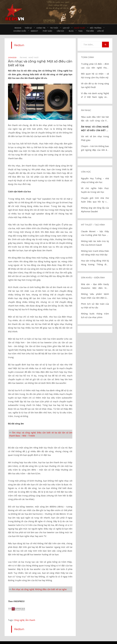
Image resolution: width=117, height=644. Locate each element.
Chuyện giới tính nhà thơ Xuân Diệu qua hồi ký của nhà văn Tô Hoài (95, 200)
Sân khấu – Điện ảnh (93, 278)
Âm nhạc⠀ (24, 57)
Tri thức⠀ (55, 28)
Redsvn (18, 28)
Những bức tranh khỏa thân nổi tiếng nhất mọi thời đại (95, 253)
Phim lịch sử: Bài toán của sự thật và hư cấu (95, 306)
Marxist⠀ (35, 31)
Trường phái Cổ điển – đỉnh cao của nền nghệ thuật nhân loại (95, 66)
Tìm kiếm (90, 31)
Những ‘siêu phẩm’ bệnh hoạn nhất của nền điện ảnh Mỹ (95, 296)
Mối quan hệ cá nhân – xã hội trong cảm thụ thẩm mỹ (95, 76)
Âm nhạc (86, 110)
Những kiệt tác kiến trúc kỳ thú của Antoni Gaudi (95, 243)
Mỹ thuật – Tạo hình (93, 225)
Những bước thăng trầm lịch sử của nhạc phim (95, 315)
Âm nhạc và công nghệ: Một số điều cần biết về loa (95, 129)
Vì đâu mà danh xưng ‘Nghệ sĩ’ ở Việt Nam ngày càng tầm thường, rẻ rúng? (95, 95)
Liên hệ (100, 31)
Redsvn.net (65, 639)
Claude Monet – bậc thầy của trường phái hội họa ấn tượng (95, 233)
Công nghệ (19, 613)
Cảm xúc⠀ (61, 31)
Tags (80, 31)
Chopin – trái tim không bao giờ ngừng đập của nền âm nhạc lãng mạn (95, 148)
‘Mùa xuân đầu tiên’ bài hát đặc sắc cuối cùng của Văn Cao (95, 119)
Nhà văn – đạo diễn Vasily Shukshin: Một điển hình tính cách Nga (95, 286)
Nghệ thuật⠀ (80, 28)
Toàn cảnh (87, 57)
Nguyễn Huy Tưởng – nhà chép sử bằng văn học (95, 180)
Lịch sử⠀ (67, 28)
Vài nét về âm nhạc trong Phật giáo (95, 138)
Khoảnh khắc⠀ (20, 31)
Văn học (86, 172)
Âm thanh (30, 613)
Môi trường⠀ (96, 28)
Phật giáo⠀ (48, 31)
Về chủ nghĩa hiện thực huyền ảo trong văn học (95, 190)
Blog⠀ (72, 31)
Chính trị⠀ (41, 28)
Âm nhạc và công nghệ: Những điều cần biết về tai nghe (39, 585)
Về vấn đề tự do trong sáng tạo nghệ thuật (95, 85)
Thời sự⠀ (29, 28)
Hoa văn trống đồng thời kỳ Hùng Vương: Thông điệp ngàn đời (95, 263)
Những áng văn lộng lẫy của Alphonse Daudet (95, 210)
